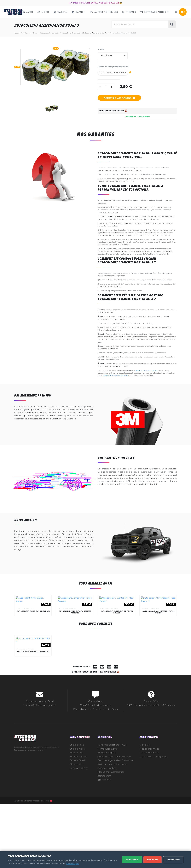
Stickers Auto (77, 812)
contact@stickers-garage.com (40, 772)
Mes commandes (149, 820)
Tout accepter (132, 860)
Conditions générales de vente (114, 824)
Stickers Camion (79, 824)
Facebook (105, 847)
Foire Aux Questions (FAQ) (112, 812)
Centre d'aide (151, 768)
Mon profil (145, 812)
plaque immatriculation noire (115, 376)
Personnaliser (173, 860)
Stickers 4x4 (76, 820)
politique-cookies (107, 835)
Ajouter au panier (119, 98)
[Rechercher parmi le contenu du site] (140, 24)
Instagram (104, 843)
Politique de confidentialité (112, 831)
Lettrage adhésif (79, 835)
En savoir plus (73, 863)
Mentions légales (107, 820)
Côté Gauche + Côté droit (115, 72)
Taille (101, 49)
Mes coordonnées (149, 816)
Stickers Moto (77, 816)
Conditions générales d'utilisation (115, 828)
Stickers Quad (77, 828)
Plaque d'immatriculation (147, 370)
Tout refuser (152, 860)
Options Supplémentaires (113, 67)
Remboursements (108, 816)
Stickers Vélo (77, 831)
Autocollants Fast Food (25, 644)
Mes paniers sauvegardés (153, 824)
